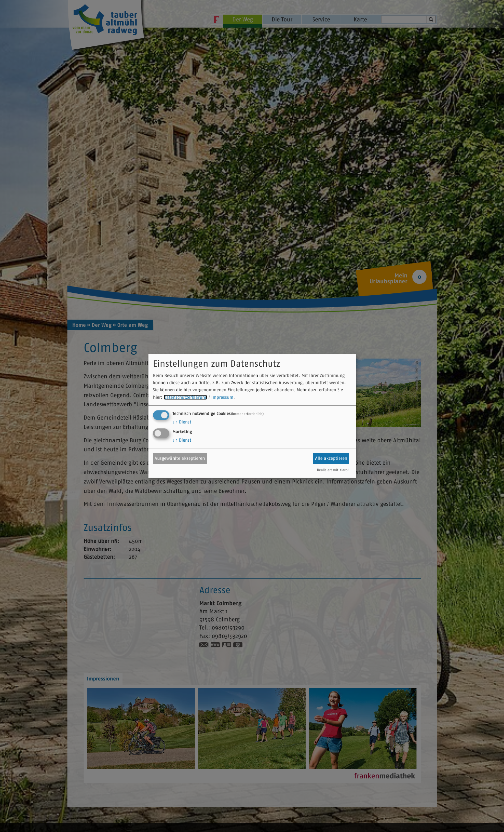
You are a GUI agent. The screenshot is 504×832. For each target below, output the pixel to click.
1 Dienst (182, 422)
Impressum (222, 397)
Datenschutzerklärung (185, 397)
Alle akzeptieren (331, 458)
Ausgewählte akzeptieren (180, 458)
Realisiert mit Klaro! (333, 470)
